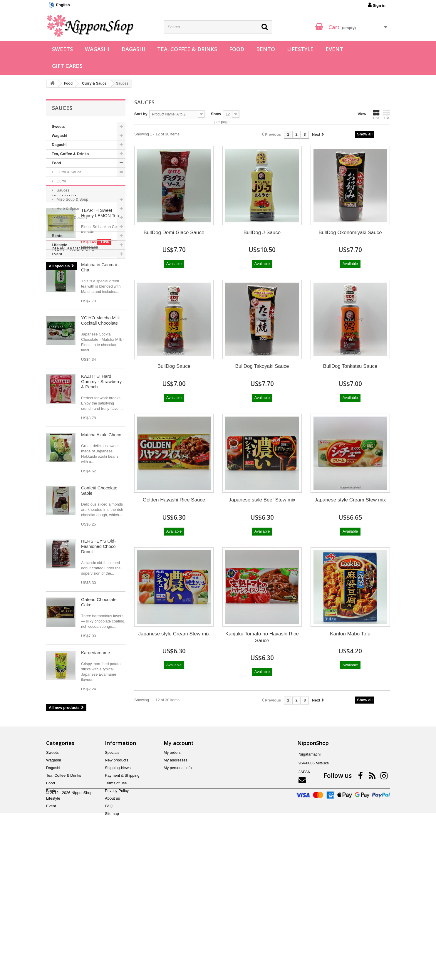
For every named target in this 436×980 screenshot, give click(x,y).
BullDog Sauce (174, 366)
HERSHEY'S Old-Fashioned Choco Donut (98, 667)
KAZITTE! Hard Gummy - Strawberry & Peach (101, 502)
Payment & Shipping (122, 905)
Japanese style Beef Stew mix (262, 500)
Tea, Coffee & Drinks (187, 49)
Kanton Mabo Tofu (350, 634)
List (386, 115)
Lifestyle (300, 49)
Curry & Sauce (68, 172)
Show (216, 114)
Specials (64, 276)
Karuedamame (95, 774)
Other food (65, 227)
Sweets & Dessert (71, 218)
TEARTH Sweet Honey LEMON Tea (100, 295)
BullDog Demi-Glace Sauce (174, 233)
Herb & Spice (67, 208)
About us (112, 928)
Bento (266, 49)
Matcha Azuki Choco (101, 556)
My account (179, 872)
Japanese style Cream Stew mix (350, 500)
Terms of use (116, 912)
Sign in (377, 5)
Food (237, 49)
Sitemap (112, 943)
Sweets (62, 49)
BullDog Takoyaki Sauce (262, 366)
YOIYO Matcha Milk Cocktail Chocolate (100, 441)
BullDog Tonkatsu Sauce (350, 366)
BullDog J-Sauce (262, 233)
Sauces (62, 190)
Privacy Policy (117, 920)
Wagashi (97, 49)
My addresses (176, 889)
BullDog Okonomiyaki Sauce (350, 233)
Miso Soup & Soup (72, 199)
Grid (376, 115)
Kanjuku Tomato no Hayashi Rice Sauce (262, 637)
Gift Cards (67, 66)
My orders (172, 882)
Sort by (141, 114)
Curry (61, 181)
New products (73, 370)
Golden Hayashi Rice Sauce (174, 500)
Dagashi (133, 49)
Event (334, 49)
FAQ (109, 935)
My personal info (178, 897)
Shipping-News (118, 897)
